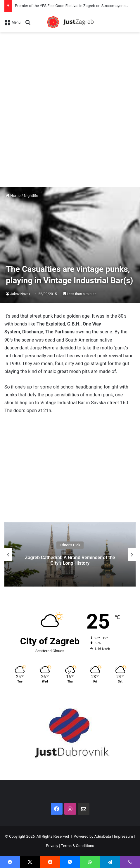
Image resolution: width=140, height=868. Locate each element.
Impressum (123, 836)
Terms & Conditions (78, 846)
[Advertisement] (70, 105)
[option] (70, 554)
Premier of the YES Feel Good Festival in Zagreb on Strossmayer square (75, 6)
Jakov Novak (20, 294)
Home (13, 196)
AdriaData (103, 836)
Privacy (52, 846)
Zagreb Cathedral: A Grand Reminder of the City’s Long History (70, 560)
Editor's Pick (70, 545)
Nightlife (31, 196)
